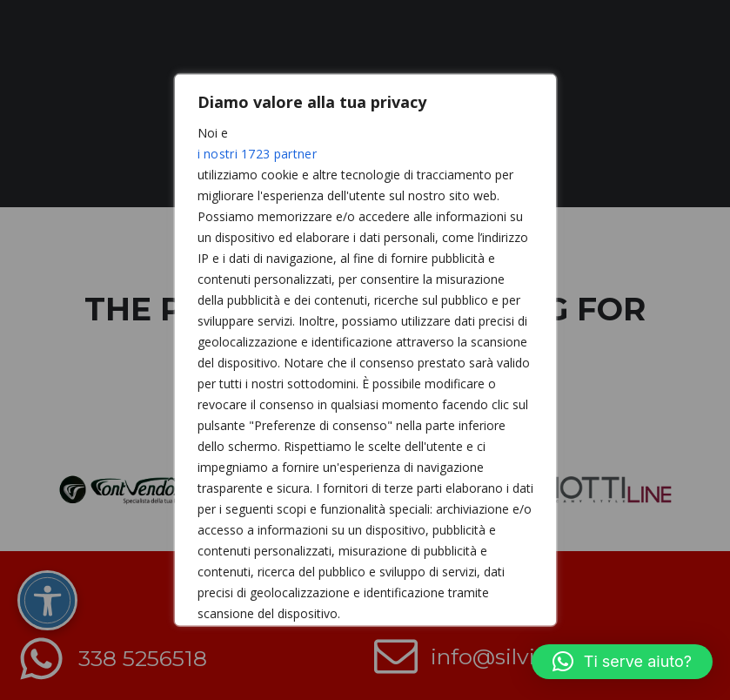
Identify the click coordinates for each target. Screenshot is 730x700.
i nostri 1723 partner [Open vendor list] (257, 154)
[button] (622, 662)
